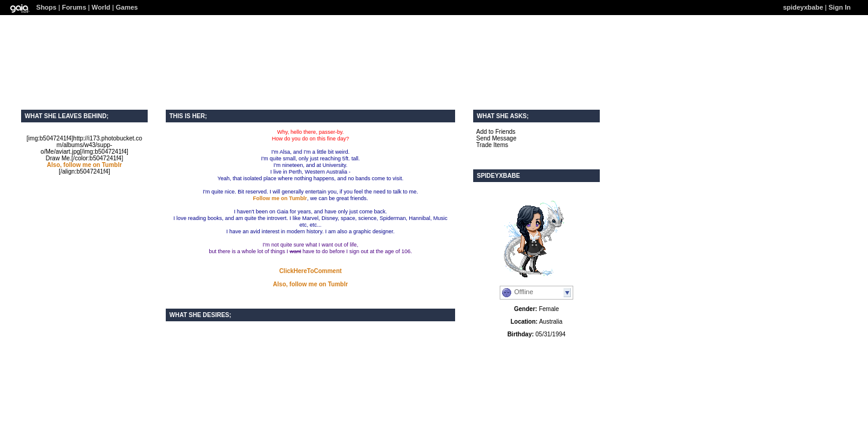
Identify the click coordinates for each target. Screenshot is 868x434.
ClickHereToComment (310, 271)
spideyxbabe (803, 7)
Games (127, 7)
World (101, 7)
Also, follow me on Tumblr (84, 165)
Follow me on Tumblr (280, 198)
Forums (74, 7)
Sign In (840, 7)
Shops (46, 7)
